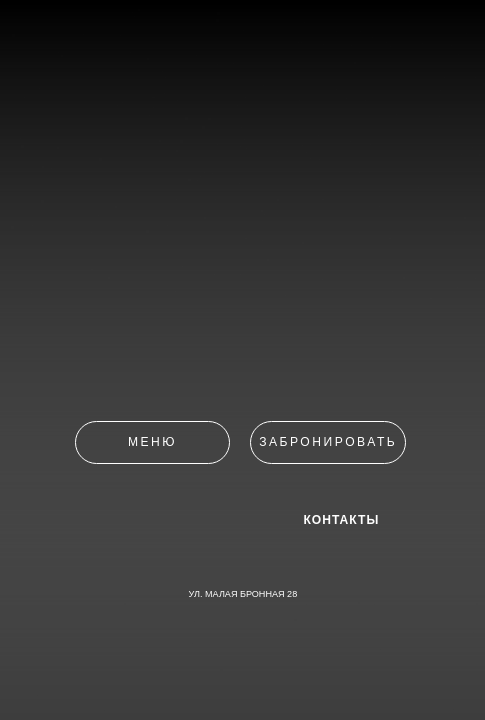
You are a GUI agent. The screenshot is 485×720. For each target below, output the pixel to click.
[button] (328, 442)
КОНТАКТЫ (341, 521)
